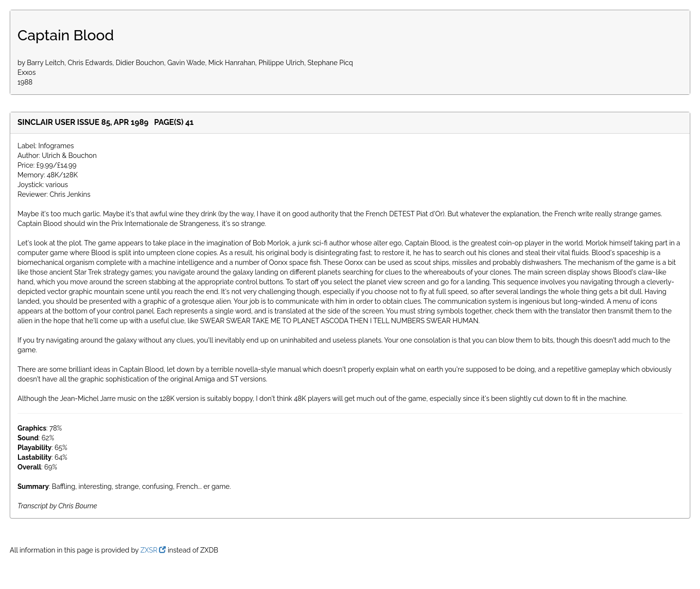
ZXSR (153, 550)
